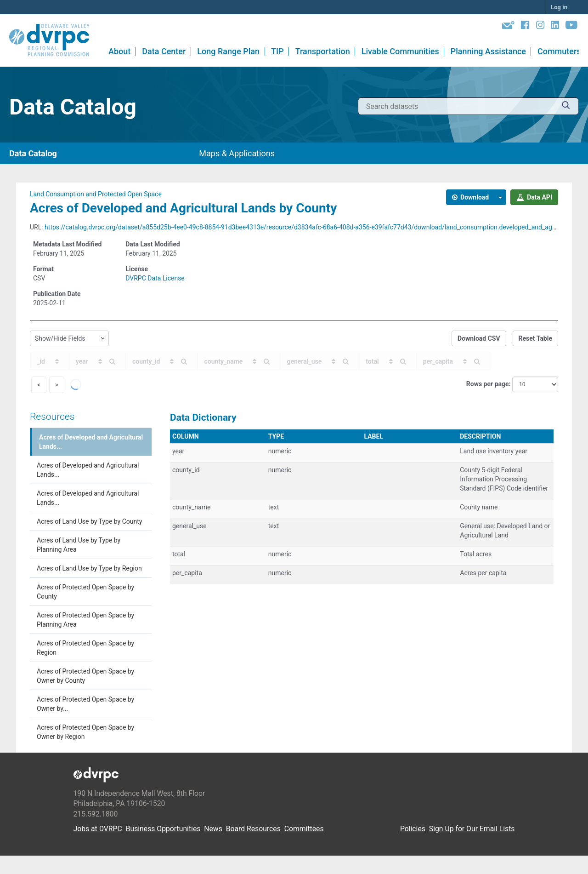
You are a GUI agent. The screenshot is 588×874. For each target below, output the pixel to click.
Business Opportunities (163, 829)
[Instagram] (540, 27)
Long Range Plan (228, 51)
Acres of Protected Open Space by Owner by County (85, 676)
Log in (559, 7)
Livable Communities (400, 51)
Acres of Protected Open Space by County (85, 592)
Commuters (559, 51)
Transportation (323, 51)
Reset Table (535, 338)
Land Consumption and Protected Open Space (96, 194)
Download (471, 197)
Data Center (164, 51)
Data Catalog (33, 153)
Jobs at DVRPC (98, 829)
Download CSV (479, 338)
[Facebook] (525, 27)
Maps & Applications (237, 153)
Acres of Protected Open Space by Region (85, 648)
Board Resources (253, 829)
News (213, 829)
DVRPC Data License (155, 278)
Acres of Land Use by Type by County (89, 521)
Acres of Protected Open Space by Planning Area (85, 620)
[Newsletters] (508, 27)
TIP (277, 51)
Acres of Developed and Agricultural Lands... (91, 442)
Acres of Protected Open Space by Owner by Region (85, 732)
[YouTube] (571, 27)
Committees (304, 829)
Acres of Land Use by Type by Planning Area (79, 545)
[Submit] (566, 106)
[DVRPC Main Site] (56, 40)
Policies (413, 829)
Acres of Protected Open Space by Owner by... (85, 704)
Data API (534, 197)
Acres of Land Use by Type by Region (89, 568)
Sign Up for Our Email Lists (472, 829)
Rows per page (488, 384)
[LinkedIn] (555, 27)
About (119, 51)
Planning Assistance (488, 51)
